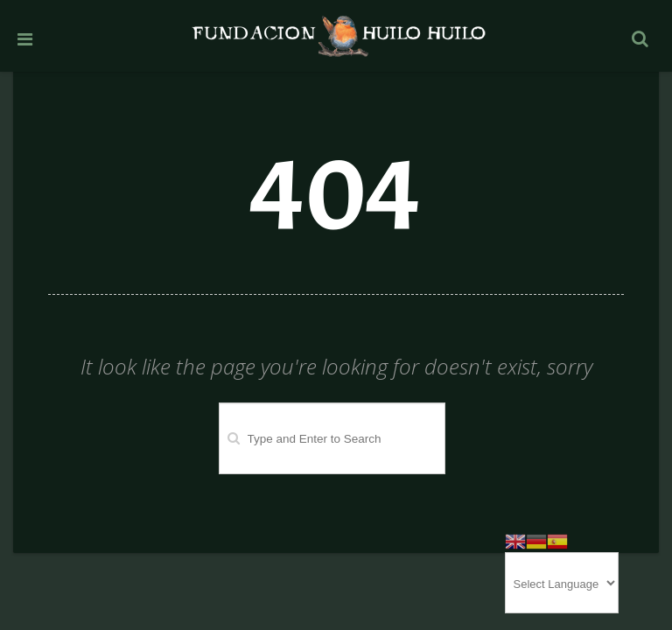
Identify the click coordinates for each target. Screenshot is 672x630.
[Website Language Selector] (562, 583)
